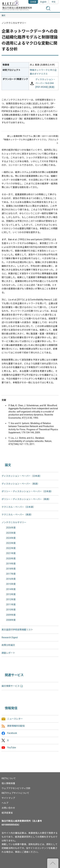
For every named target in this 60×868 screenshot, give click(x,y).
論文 (4, 15)
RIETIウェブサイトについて (15, 793)
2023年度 (11, 543)
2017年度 (11, 574)
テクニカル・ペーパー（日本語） (18, 507)
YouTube (12, 748)
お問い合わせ (8, 808)
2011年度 (11, 604)
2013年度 (11, 594)
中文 (54, 2)
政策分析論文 (8, 645)
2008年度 (11, 620)
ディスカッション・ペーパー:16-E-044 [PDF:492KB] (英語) (45, 83)
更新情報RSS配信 (16, 726)
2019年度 (11, 564)
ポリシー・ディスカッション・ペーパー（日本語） (27, 491)
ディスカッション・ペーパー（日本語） (22, 476)
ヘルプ (5, 803)
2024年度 (11, 538)
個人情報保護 (8, 783)
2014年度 (11, 589)
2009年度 (11, 615)
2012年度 (11, 599)
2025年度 (11, 533)
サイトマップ (8, 798)
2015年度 (11, 584)
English (43, 2)
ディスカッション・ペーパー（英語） (21, 484)
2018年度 (11, 569)
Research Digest (10, 637)
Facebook (12, 733)
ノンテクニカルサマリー (14, 522)
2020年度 (11, 559)
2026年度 (11, 528)
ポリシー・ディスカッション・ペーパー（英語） (26, 499)
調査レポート (8, 653)
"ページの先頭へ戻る (53, 863)
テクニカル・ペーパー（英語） (17, 515)
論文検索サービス (12, 686)
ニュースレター (15, 719)
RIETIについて (9, 778)
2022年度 (11, 548)
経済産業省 (7, 813)
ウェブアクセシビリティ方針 (16, 788)
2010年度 (11, 610)
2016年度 (11, 579)
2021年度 (11, 553)
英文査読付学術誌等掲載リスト (17, 630)
